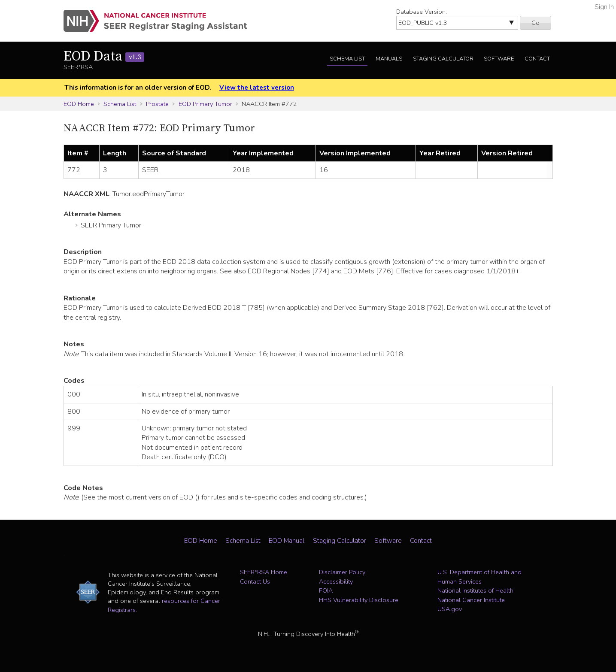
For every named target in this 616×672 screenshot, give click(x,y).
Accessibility (336, 581)
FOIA (326, 590)
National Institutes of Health (475, 590)
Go (536, 23)
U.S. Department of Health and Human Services (479, 577)
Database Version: (422, 12)
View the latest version (257, 88)
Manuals (389, 59)
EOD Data (104, 57)
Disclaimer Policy (342, 572)
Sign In (604, 7)
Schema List (347, 59)
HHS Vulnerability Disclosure (359, 600)
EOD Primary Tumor (205, 104)
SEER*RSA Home (264, 572)
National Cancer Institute (471, 600)
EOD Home (79, 104)
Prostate (157, 104)
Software (499, 59)
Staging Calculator (443, 59)
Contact (537, 59)
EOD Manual (287, 541)
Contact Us (255, 581)
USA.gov (450, 609)
